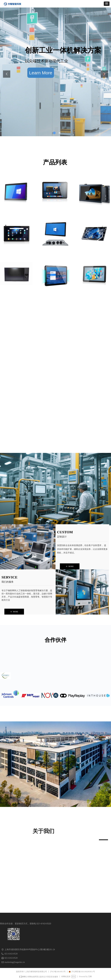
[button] (107, 4)
